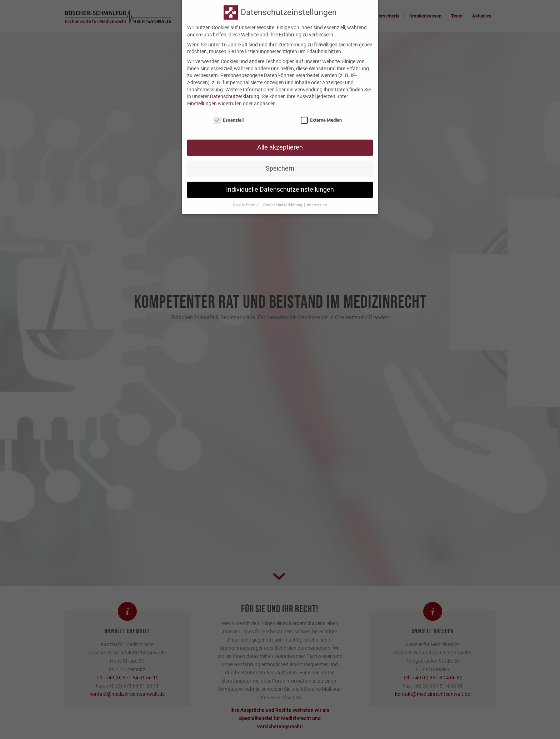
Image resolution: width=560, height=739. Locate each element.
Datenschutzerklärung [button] (283, 200)
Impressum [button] (317, 200)
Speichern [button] (280, 164)
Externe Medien (321, 115)
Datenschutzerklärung (235, 91)
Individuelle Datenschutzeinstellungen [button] (280, 185)
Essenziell (229, 115)
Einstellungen (202, 98)
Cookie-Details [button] (246, 200)
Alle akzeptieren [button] (280, 142)
